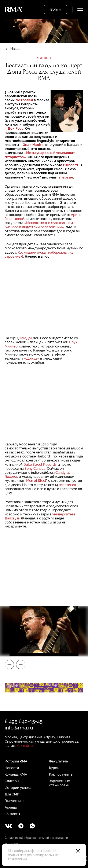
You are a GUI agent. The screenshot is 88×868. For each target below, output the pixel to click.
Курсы (54, 768)
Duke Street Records (40, 465)
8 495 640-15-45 (24, 721)
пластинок (67, 485)
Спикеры (12, 781)
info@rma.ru (19, 728)
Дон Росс (16, 128)
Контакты (12, 814)
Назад (15, 49)
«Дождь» (32, 358)
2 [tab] (48, 653)
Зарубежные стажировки (59, 783)
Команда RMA (16, 774)
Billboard (70, 165)
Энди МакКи (33, 145)
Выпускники (15, 801)
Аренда (11, 807)
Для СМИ (12, 794)
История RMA (16, 761)
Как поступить (61, 774)
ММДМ (26, 338)
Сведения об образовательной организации (36, 838)
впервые (66, 177)
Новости (12, 768)
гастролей (24, 100)
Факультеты (59, 761)
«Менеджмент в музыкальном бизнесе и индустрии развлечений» (39, 225)
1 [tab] (40, 653)
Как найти (25, 746)
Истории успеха (18, 788)
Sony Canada (35, 469)
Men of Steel (36, 481)
